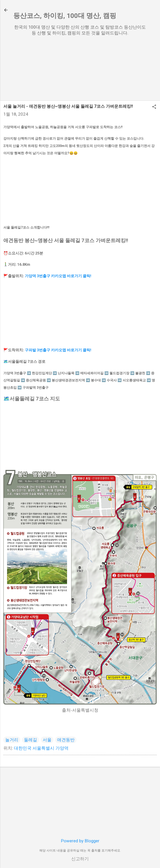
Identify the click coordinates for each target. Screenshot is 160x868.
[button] (154, 107)
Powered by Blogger (80, 841)
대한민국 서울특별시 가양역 (41, 748)
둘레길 (31, 740)
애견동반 (66, 740)
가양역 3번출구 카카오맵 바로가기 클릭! (58, 276)
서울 (47, 740)
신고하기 (80, 859)
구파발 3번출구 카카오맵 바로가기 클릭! (58, 350)
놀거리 (12, 740)
